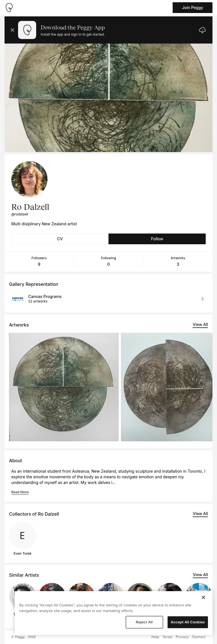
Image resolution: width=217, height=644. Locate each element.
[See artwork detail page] (64, 387)
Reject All (144, 622)
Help (155, 637)
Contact (199, 637)
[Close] (203, 597)
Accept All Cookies (188, 622)
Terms (167, 637)
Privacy (182, 637)
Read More (20, 492)
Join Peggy (193, 7)
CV (60, 239)
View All (200, 324)
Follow (157, 239)
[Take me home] (9, 8)
